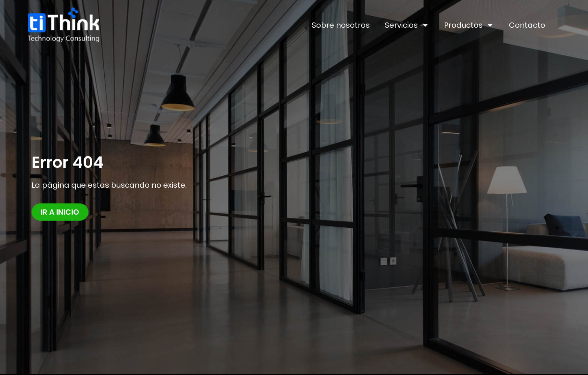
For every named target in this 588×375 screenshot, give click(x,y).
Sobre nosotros (341, 25)
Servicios (407, 25)
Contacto (527, 25)
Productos (469, 25)
